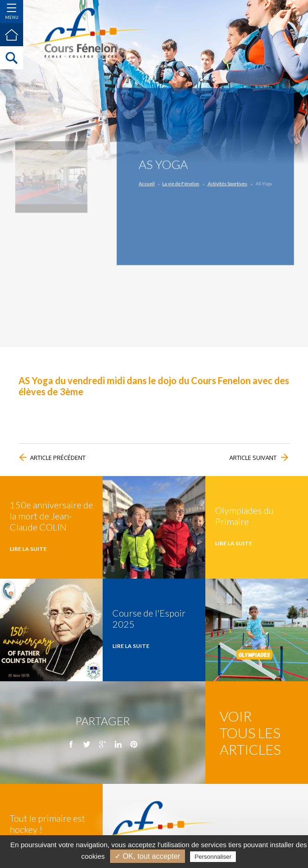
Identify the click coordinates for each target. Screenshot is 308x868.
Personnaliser (213, 857)
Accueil (154, 183)
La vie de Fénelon (184, 183)
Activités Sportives (224, 183)
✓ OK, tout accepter (148, 856)
